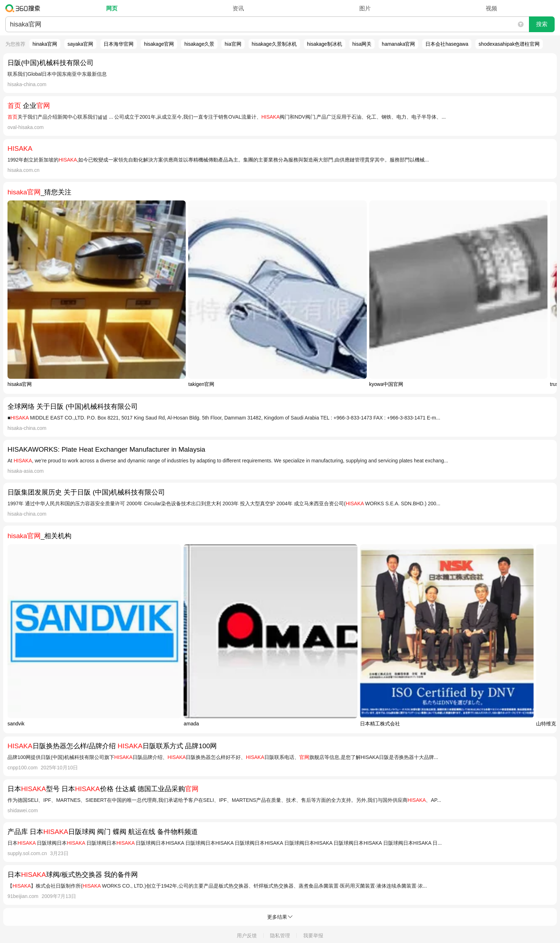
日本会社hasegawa (447, 44)
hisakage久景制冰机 (274, 44)
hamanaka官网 (398, 44)
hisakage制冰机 (325, 44)
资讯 (238, 8)
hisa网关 (362, 44)
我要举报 (313, 935)
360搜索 (24, 8)
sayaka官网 (80, 44)
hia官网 (233, 44)
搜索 (542, 24)
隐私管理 (280, 935)
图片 (365, 8)
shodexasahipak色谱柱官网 (509, 44)
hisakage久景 (199, 44)
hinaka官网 (45, 44)
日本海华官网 (119, 44)
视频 (491, 8)
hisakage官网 (159, 44)
